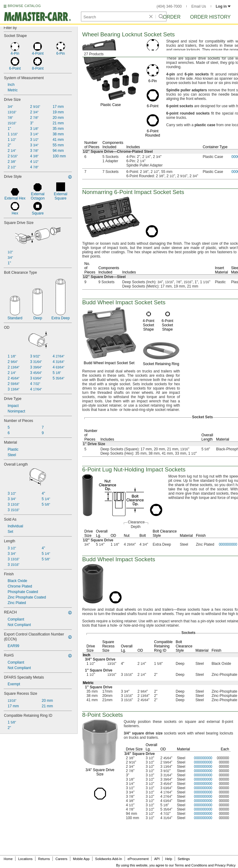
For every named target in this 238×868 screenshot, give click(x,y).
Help (169, 859)
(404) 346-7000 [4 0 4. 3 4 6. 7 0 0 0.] (169, 6)
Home (8, 859)
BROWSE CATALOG (24, 6)
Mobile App (81, 859)
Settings (184, 859)
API (157, 859)
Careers (61, 859)
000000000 (203, 758)
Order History (210, 17)
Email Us (199, 6)
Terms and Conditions (191, 865)
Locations (26, 859)
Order (172, 17)
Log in (223, 6)
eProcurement (138, 859)
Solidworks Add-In (108, 859)
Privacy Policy (225, 865)
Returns (44, 859)
